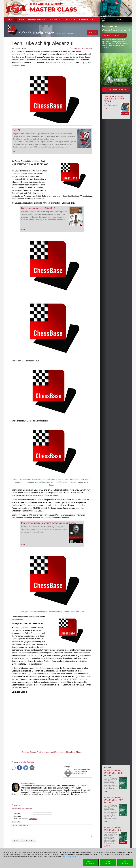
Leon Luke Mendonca (26, 762)
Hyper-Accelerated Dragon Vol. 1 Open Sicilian (113, 773)
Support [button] (70, 20)
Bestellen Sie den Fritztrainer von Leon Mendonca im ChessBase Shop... (52, 752)
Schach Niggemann (79, 773)
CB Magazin (55, 20)
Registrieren (33, 819)
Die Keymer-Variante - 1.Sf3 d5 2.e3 (38, 208)
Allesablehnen (108, 862)
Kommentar (16, 822)
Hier (103, 854)
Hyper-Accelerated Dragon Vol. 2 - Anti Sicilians (113, 800)
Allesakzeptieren (125, 862)
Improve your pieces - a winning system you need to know (49, 523)
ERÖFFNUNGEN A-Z (37, 20)
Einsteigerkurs (87, 20)
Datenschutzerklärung (70, 856)
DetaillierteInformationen (91, 862)
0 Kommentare (87, 48)
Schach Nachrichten (37, 33)
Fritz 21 (16, 130)
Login (119, 20)
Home (21, 20)
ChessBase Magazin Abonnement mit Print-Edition (115, 99)
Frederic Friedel (28, 784)
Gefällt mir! (77, 48)
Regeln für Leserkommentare (22, 809)
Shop (10, 20)
